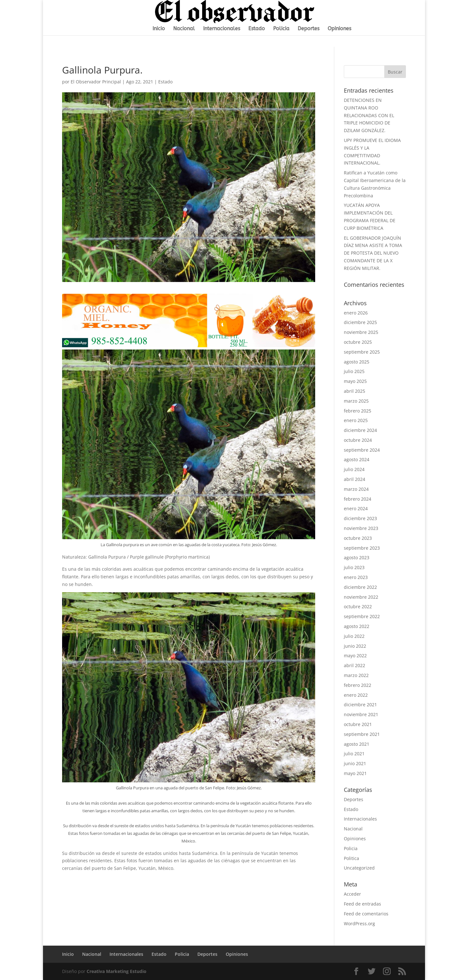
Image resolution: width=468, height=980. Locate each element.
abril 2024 (355, 479)
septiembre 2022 (362, 616)
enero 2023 (356, 577)
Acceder (352, 894)
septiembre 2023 (362, 548)
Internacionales (222, 29)
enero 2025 (356, 420)
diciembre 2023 (360, 518)
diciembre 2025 (360, 322)
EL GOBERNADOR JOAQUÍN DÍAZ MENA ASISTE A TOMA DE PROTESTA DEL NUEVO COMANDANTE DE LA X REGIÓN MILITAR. (373, 253)
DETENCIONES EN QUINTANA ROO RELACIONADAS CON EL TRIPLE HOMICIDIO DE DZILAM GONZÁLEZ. (369, 115)
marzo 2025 (356, 401)
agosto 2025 (357, 362)
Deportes (308, 29)
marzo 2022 (356, 675)
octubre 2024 (358, 440)
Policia (281, 29)
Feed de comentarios (366, 914)
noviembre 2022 (361, 597)
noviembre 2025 (361, 332)
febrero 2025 (358, 411)
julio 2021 (354, 754)
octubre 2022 (358, 606)
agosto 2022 (357, 626)
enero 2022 (356, 695)
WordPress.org (359, 924)
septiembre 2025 (362, 352)
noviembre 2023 (361, 528)
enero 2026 (356, 313)
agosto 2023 (357, 557)
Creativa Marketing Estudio (117, 971)
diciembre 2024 (360, 430)
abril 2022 (355, 665)
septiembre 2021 (362, 734)
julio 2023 (354, 567)
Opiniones (339, 29)
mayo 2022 (355, 656)
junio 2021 (355, 763)
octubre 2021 (358, 724)
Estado (257, 29)
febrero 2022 (358, 685)
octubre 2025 (358, 342)
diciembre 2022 (360, 587)
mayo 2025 (355, 381)
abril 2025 (355, 391)
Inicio (159, 29)
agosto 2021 (357, 744)
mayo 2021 (355, 773)
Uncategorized (359, 868)
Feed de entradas (362, 904)
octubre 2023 (358, 538)
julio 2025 (354, 371)
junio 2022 (355, 646)
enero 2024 (356, 508)
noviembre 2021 (361, 714)
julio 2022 (354, 636)
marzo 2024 (356, 489)
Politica (351, 858)
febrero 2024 (358, 499)
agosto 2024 (357, 459)
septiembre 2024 (362, 450)
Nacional (184, 29)
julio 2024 (354, 469)
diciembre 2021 (360, 705)
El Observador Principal (96, 82)
